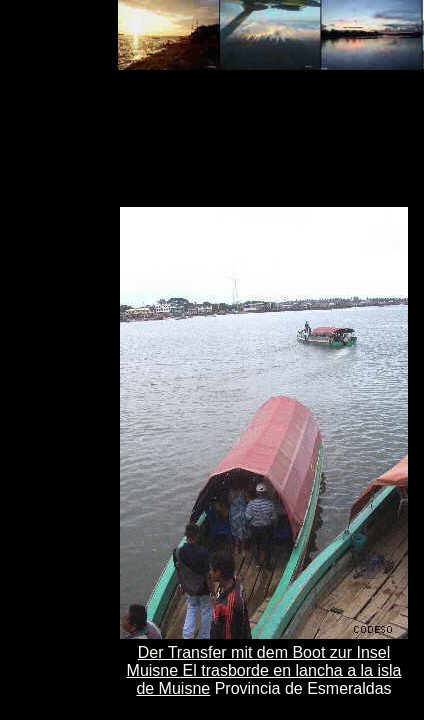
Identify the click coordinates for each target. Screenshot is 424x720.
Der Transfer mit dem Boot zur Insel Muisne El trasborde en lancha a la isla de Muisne (264, 670)
